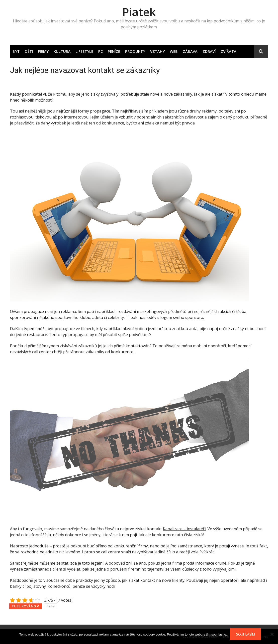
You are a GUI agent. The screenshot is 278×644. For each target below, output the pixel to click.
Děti (29, 51)
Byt (16, 51)
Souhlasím (245, 634)
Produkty (135, 51)
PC (100, 51)
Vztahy (157, 51)
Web (174, 51)
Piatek (139, 12)
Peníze (114, 51)
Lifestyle (84, 51)
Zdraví (209, 51)
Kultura (62, 51)
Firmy (43, 51)
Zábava (190, 51)
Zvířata (229, 51)
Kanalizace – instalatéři (184, 529)
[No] (272, 634)
